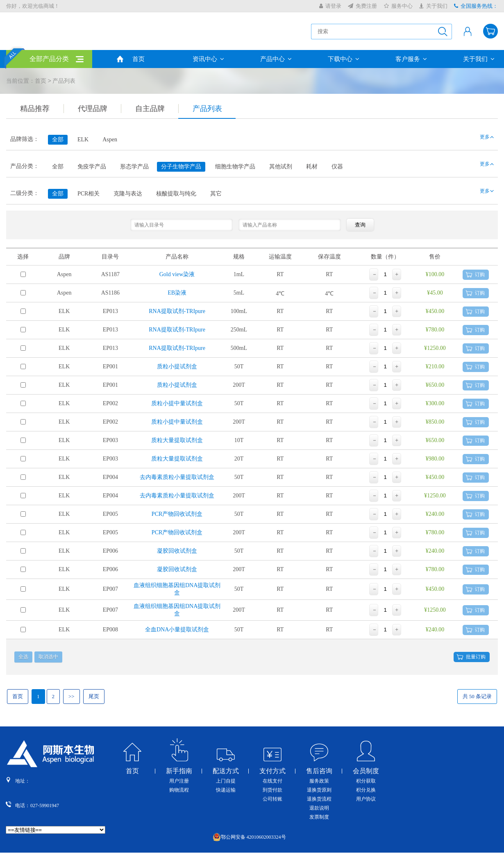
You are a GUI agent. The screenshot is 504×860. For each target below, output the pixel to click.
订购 (480, 275)
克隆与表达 (128, 194)
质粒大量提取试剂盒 (177, 440)
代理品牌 (93, 109)
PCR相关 (89, 194)
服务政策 (319, 781)
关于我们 (433, 6)
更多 (485, 137)
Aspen (110, 140)
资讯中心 (208, 59)
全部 (58, 167)
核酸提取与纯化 (176, 194)
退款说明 (319, 808)
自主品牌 (150, 109)
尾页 (94, 696)
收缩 (498, 135)
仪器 (337, 167)
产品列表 (207, 109)
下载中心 (344, 59)
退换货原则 (319, 790)
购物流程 (179, 790)
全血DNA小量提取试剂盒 (177, 630)
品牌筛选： (25, 139)
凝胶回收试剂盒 (177, 551)
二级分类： (25, 193)
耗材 (312, 167)
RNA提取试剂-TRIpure (177, 311)
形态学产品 (134, 167)
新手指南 (179, 771)
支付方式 (272, 771)
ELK (83, 140)
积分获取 (366, 781)
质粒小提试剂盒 (177, 366)
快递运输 (226, 790)
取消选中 (48, 657)
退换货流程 (319, 799)
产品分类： (25, 166)
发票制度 (319, 817)
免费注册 (362, 6)
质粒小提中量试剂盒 (177, 403)
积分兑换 (366, 790)
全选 (23, 657)
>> (72, 696)
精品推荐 (35, 109)
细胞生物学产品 (235, 167)
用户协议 (366, 799)
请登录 (330, 6)
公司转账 (272, 799)
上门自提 (226, 781)
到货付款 (272, 790)
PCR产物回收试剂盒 (177, 514)
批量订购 (476, 657)
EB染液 (177, 293)
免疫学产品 (92, 167)
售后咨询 (319, 771)
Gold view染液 (177, 274)
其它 (216, 194)
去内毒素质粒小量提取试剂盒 (177, 477)
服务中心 (398, 6)
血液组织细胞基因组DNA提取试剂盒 (177, 589)
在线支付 (272, 781)
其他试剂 (281, 167)
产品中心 (276, 59)
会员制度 (366, 771)
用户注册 (179, 781)
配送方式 (226, 771)
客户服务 (411, 59)
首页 (138, 59)
